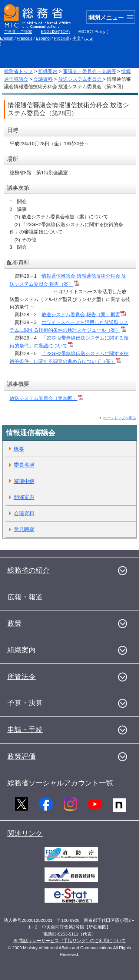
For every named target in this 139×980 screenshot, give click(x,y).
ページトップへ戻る (119, 418)
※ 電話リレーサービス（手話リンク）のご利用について (69, 941)
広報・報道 (25, 597)
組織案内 (48, 71)
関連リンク (25, 833)
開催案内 (24, 497)
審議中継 (24, 481)
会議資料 (43, 79)
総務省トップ (19, 71)
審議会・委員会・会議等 (90, 71)
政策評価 (21, 756)
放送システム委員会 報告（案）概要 (84, 314)
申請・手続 (25, 730)
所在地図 (97, 927)
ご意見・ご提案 (18, 32)
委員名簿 (24, 465)
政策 (14, 623)
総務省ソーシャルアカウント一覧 (60, 783)
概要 (19, 449)
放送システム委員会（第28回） (44, 398)
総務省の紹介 (29, 570)
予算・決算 (25, 703)
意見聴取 (24, 529)
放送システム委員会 (81, 79)
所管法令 (21, 677)
